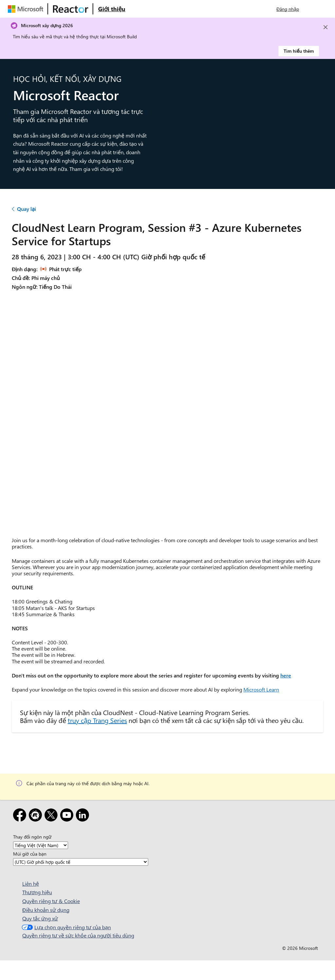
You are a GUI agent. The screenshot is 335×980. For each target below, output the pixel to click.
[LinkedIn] (84, 816)
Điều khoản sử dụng (46, 910)
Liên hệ (31, 884)
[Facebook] (21, 816)
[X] (52, 816)
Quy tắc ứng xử (40, 918)
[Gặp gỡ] (37, 816)
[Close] (326, 27)
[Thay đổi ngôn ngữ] (41, 845)
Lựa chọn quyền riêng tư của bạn (66, 927)
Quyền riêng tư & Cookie (51, 901)
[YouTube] (68, 816)
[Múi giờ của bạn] (81, 862)
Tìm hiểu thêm (299, 51)
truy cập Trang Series (97, 720)
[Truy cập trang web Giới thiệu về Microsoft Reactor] (112, 9)
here (286, 675)
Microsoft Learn (261, 689)
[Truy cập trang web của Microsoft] (27, 9)
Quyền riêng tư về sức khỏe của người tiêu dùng (78, 935)
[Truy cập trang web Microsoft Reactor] (71, 9)
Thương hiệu (37, 892)
